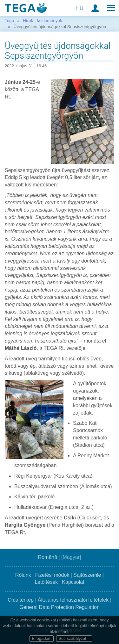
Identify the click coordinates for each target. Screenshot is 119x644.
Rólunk (23, 575)
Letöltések (46, 582)
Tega (9, 21)
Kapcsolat (73, 582)
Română (48, 557)
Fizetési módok (52, 575)
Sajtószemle (87, 575)
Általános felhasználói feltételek (73, 600)
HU (79, 8)
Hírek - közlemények (43, 21)
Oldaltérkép (21, 600)
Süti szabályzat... (74, 638)
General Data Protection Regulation (60, 607)
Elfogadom (42, 638)
